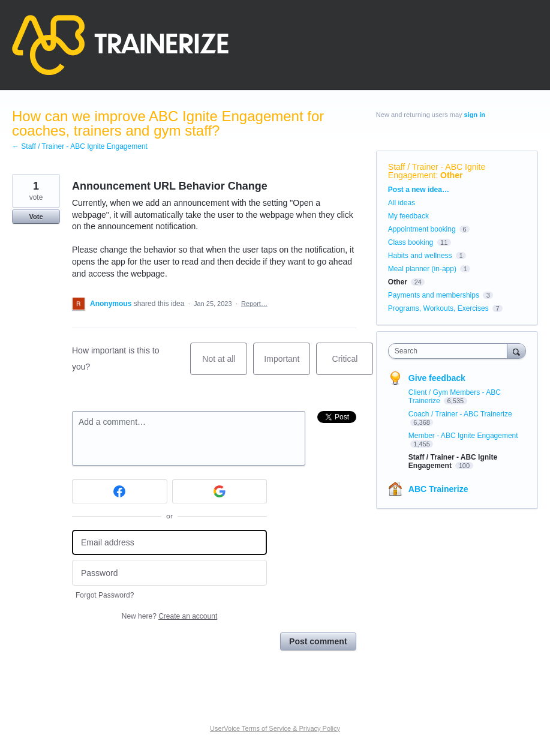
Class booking (411, 242)
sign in (475, 115)
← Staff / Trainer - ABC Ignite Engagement (80, 146)
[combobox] (450, 351)
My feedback (408, 216)
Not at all (225, 364)
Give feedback (437, 378)
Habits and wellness (420, 256)
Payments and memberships (434, 295)
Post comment (318, 641)
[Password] (169, 573)
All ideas (402, 203)
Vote (36, 217)
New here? (169, 616)
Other (451, 175)
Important (287, 364)
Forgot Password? (105, 595)
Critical (353, 364)
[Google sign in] (220, 491)
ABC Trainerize (438, 489)
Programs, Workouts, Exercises (438, 308)
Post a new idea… (419, 190)
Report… (254, 304)
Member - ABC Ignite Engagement (463, 436)
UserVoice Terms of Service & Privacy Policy (275, 728)
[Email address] (169, 543)
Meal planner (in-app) (422, 269)
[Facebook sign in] (120, 491)
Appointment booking (422, 229)
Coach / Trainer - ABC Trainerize (460, 414)
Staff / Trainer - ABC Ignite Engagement (437, 171)
